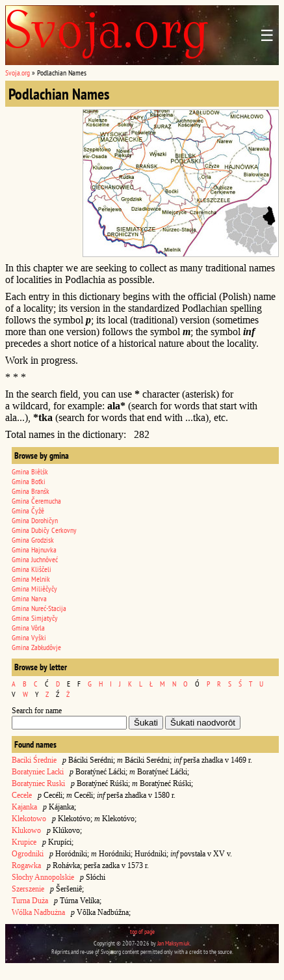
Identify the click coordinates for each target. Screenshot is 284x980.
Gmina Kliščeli (32, 569)
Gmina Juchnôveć (35, 559)
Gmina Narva (29, 598)
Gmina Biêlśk (30, 471)
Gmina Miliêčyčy (34, 589)
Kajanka (24, 807)
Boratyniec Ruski (38, 783)
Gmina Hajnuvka (34, 550)
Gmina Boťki (29, 481)
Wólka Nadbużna (38, 912)
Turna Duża (30, 901)
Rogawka (26, 865)
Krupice (24, 842)
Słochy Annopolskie (43, 877)
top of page (142, 932)
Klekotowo (29, 819)
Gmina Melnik (31, 579)
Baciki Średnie (34, 760)
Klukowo (26, 830)
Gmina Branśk (31, 491)
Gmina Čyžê (28, 510)
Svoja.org (18, 73)
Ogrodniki (28, 854)
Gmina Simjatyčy (35, 618)
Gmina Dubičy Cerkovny (44, 530)
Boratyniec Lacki (38, 772)
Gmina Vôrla (28, 628)
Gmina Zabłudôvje (36, 647)
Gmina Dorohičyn (35, 520)
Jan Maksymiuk (174, 943)
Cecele (22, 795)
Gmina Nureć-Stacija (39, 608)
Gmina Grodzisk (33, 540)
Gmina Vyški (29, 637)
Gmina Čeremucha (36, 501)
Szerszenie (28, 889)
